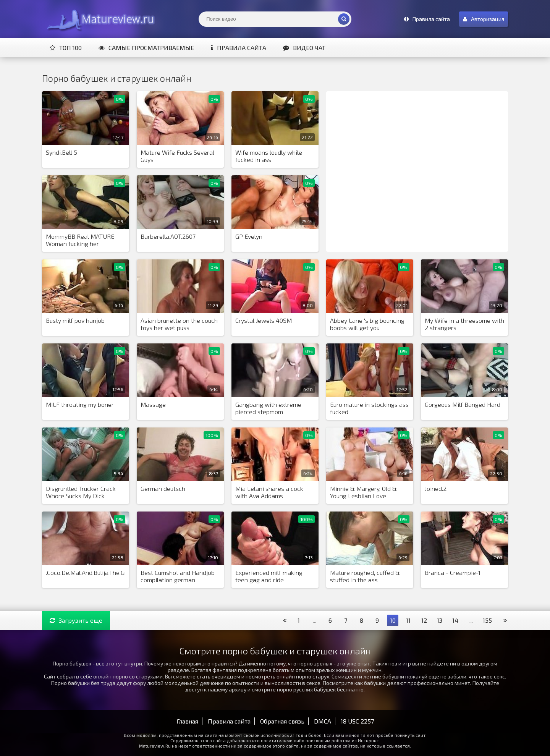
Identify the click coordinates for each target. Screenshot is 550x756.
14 (455, 620)
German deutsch (163, 488)
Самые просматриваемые (146, 48)
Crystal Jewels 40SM (264, 320)
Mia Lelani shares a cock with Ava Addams (269, 492)
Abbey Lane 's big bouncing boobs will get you (367, 324)
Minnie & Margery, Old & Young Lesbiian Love (363, 492)
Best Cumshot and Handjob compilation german (178, 576)
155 (487, 620)
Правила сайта (239, 48)
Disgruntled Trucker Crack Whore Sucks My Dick (81, 492)
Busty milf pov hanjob (75, 320)
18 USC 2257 (357, 721)
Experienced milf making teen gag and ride (269, 576)
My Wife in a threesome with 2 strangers (464, 324)
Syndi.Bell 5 (61, 152)
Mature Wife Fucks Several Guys (177, 156)
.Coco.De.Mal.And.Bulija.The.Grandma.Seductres (86, 572)
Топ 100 (66, 48)
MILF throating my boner (80, 404)
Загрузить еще (76, 620)
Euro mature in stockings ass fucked (369, 408)
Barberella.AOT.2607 (168, 236)
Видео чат (304, 48)
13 (440, 620)
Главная (187, 721)
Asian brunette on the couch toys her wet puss (179, 324)
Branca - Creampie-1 (453, 572)
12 (424, 620)
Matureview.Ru (99, 19)
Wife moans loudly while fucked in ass (269, 156)
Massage (153, 404)
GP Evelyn (249, 236)
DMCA (323, 721)
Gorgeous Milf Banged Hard (463, 404)
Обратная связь (282, 721)
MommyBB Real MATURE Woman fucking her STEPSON (80, 240)
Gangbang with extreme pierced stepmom (268, 408)
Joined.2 (436, 488)
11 (408, 620)
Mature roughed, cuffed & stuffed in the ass (365, 576)
